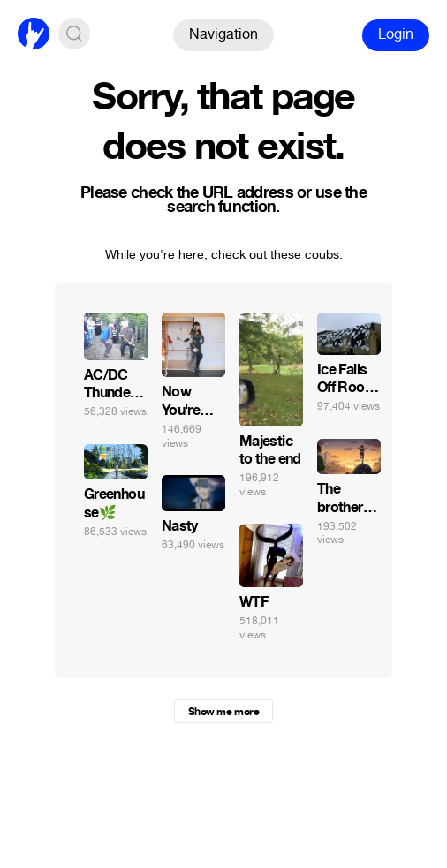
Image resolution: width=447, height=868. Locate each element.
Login (396, 34)
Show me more (223, 712)
